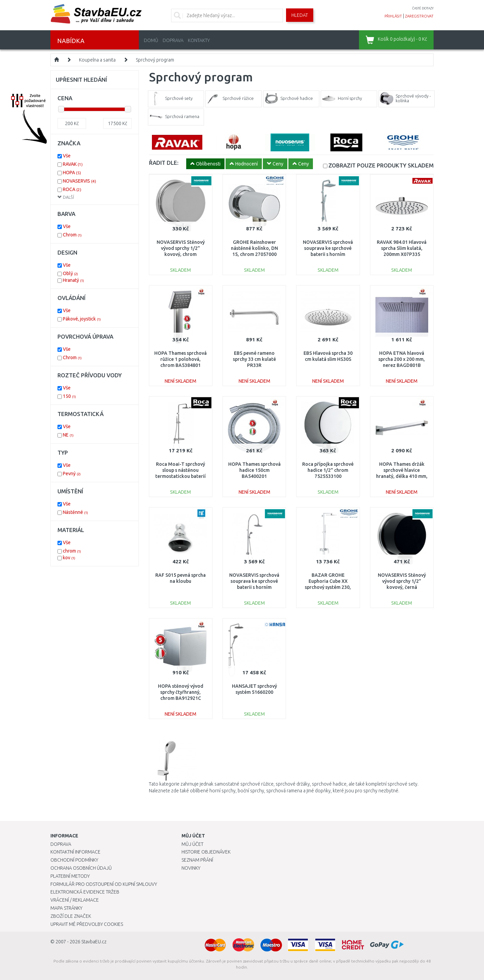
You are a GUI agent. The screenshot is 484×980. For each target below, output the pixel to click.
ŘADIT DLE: (164, 163)
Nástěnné (75, 512)
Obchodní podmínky (74, 860)
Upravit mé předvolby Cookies (87, 924)
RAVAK (73, 164)
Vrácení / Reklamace (75, 900)
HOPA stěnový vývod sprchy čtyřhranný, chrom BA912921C (181, 692)
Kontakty (199, 40)
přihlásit (393, 16)
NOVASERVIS (79, 181)
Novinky (191, 868)
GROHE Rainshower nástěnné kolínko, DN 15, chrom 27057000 (254, 248)
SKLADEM (381, 165)
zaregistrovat (419, 16)
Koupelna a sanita (97, 60)
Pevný (72, 474)
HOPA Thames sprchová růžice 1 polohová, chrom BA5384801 (180, 359)
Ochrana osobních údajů (81, 868)
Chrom (72, 235)
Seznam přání (197, 860)
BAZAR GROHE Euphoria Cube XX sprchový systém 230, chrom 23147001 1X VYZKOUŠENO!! (328, 587)
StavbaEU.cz (94, 942)
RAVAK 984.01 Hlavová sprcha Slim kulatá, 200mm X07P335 (402, 248)
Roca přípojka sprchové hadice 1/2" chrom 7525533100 (328, 470)
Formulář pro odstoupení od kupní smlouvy (104, 884)
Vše (67, 156)
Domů (151, 40)
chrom (72, 551)
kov (69, 558)
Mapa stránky (66, 908)
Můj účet (192, 844)
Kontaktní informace (75, 852)
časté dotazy (423, 8)
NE (68, 435)
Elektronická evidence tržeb (85, 892)
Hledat (300, 15)
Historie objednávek (206, 852)
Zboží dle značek (71, 916)
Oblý (70, 273)
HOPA (72, 173)
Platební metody (70, 876)
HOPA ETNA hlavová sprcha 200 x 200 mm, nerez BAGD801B (402, 359)
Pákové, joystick (82, 319)
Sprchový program (155, 60)
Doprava (173, 40)
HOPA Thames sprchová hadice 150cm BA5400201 (254, 470)
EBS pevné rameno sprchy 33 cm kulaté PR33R (254, 359)
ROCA (72, 189)
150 (69, 396)
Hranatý (73, 280)
